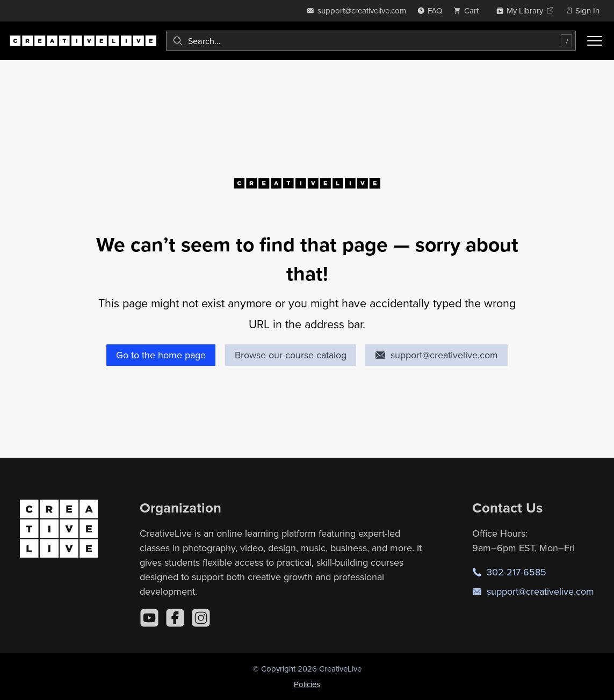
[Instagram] (201, 618)
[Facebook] (175, 618)
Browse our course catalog (291, 355)
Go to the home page (161, 355)
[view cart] (469, 10)
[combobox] (371, 41)
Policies (307, 684)
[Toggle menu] (595, 41)
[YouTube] (149, 618)
